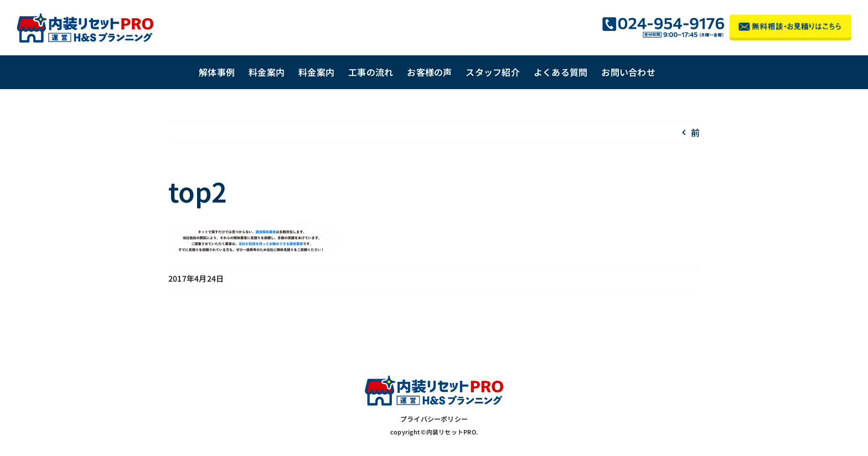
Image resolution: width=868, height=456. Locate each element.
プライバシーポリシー (434, 419)
